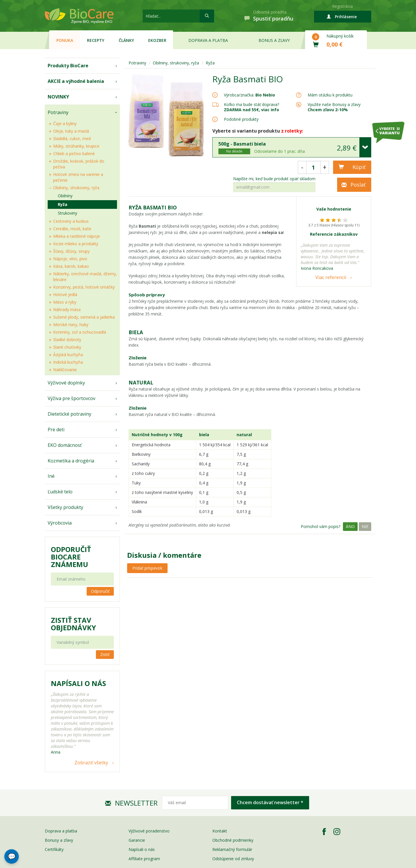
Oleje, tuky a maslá (71, 131)
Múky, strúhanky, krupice (76, 146)
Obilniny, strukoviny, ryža (76, 188)
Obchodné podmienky (233, 840)
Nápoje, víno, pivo (70, 259)
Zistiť (105, 654)
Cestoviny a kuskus (71, 221)
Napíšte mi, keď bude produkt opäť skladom (274, 179)
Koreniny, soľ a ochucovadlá (80, 332)
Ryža (63, 204)
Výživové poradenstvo (149, 831)
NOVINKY (58, 97)
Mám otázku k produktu (330, 95)
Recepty (96, 40)
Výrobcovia (60, 523)
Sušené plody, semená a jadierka (84, 317)
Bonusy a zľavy (59, 840)
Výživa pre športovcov (71, 398)
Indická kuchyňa (68, 362)
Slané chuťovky (67, 347)
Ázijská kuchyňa (68, 355)
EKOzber (157, 40)
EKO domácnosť (65, 445)
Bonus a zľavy (274, 40)
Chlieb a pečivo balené (74, 154)
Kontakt (220, 831)
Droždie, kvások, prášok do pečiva (79, 164)
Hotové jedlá (65, 294)
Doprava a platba (208, 40)
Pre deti (56, 430)
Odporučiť (100, 591)
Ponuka (65, 40)
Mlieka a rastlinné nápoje (77, 236)
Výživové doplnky (66, 383)
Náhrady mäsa (67, 310)
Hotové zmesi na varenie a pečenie (78, 177)
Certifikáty (54, 849)
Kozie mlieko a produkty (76, 244)
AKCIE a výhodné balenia (76, 81)
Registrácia (342, 6)
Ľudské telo (60, 492)
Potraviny (58, 112)
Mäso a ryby (65, 302)
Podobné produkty (241, 119)
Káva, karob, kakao (71, 266)
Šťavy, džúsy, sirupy (71, 251)
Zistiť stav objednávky (73, 624)
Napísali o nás (142, 849)
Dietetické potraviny (69, 414)
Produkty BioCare (68, 66)
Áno (350, 526)
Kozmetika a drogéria (71, 461)
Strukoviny (67, 213)
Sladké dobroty (67, 340)
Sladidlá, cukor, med (72, 139)
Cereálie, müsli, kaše (72, 229)
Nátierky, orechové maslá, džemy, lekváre (85, 277)
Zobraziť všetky (91, 763)
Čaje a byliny (65, 123)
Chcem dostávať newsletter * (270, 802)
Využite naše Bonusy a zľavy (334, 107)
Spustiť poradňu (273, 18)
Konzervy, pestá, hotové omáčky (84, 287)
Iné (51, 476)
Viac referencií (331, 277)
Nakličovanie (65, 370)
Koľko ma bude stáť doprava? (251, 104)
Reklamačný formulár (232, 849)
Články (126, 40)
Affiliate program (144, 859)
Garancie (137, 840)
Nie (365, 526)
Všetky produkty (65, 507)
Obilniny (65, 196)
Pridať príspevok (147, 568)
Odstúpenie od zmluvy (233, 859)
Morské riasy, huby (71, 325)
